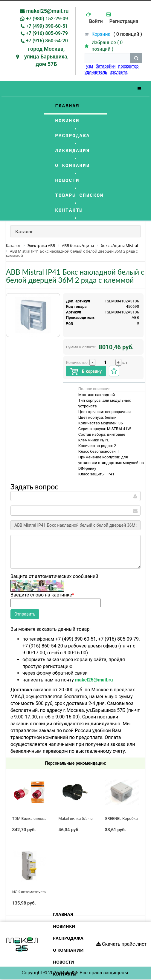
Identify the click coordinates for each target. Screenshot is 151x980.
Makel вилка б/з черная (80, 819)
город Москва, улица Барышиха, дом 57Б (46, 56)
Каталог (24, 231)
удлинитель (96, 72)
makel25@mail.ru (47, 11)
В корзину (86, 371)
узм (90, 66)
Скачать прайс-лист (121, 944)
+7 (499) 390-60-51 (47, 26)
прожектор (128, 66)
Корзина (101, 34)
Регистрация (124, 21)
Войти (96, 21)
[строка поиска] (107, 58)
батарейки (106, 66)
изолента (119, 72)
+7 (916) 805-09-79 (47, 33)
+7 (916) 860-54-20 (47, 41)
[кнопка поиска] (136, 58)
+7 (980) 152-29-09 (47, 19)
